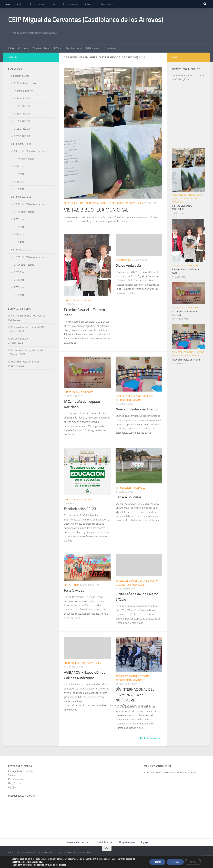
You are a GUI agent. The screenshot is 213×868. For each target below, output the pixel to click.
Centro (19, 4)
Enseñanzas (70, 4)
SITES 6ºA (19, 287)
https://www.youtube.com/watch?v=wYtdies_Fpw (170, 773)
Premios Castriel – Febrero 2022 (28, 327)
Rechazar (173, 862)
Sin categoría (123, 260)
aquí (41, 862)
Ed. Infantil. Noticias (140, 396)
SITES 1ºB (19, 174)
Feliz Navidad (74, 590)
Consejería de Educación (20, 771)
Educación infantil (20, 76)
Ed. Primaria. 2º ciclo (21, 197)
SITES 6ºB (19, 295)
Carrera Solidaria (128, 497)
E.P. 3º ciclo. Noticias (24, 265)
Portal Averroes (16, 779)
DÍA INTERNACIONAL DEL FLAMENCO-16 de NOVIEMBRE (135, 695)
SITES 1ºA (19, 167)
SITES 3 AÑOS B (22, 106)
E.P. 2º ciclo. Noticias (24, 212)
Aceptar (154, 862)
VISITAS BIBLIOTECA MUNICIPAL (100, 210)
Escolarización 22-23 (80, 509)
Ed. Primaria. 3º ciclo (21, 250)
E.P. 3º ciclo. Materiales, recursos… (31, 257)
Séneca (12, 775)
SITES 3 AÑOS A (22, 99)
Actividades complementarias (81, 203)
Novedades (107, 4)
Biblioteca (89, 4)
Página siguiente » (151, 738)
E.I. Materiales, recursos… (27, 83)
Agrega (12, 787)
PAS (54, 4)
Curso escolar (37, 4)
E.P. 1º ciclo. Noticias (24, 159)
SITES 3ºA (19, 219)
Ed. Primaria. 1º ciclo (21, 144)
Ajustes (192, 862)
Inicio (8, 4)
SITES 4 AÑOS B (22, 121)
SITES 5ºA (19, 272)
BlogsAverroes (16, 783)
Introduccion (121, 203)
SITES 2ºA (19, 182)
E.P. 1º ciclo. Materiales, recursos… (31, 151)
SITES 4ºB (19, 242)
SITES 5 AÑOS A (22, 129)
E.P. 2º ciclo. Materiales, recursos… (31, 204)
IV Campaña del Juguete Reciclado (28, 350)
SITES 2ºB (19, 189)
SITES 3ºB (19, 227)
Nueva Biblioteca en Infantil (137, 409)
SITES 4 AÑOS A (22, 114)
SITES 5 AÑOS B (22, 136)
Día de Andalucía (128, 266)
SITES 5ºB (19, 280)
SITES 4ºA (19, 235)
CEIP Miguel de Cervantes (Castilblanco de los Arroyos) (86, 20)
